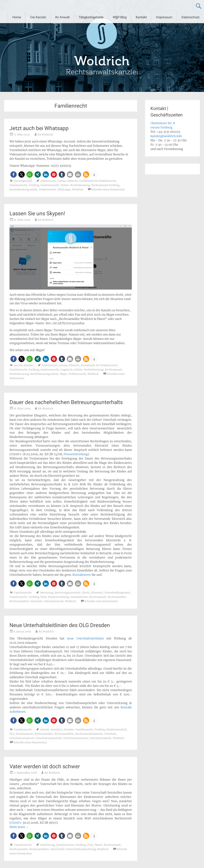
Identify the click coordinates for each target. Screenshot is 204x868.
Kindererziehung (58, 597)
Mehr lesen (19, 827)
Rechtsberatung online (23, 189)
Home (17, 17)
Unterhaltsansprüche (49, 738)
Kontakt (141, 17)
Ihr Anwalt (62, 17)
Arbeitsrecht (48, 181)
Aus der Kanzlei (24, 365)
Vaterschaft (57, 849)
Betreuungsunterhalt (68, 593)
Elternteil (97, 593)
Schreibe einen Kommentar (108, 189)
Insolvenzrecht (50, 185)
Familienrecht (18, 185)
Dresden (69, 729)
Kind (43, 597)
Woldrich (78, 189)
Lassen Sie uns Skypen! (37, 213)
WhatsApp (64, 189)
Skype (63, 374)
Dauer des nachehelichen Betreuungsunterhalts (66, 402)
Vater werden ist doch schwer (45, 766)
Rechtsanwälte (117, 597)
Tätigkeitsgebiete (91, 17)
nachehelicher (79, 597)
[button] (14, 174)
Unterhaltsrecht (54, 601)
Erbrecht (73, 181)
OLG (12, 734)
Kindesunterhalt (117, 729)
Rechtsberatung (19, 374)
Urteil (15, 823)
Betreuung (47, 593)
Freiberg (34, 185)
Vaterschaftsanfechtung (81, 849)
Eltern (86, 593)
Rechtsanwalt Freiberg (105, 185)
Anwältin (56, 729)
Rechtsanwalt (113, 370)
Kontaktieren (82, 575)
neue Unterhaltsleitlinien (85, 638)
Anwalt (45, 729)
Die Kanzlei (38, 17)
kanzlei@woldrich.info (166, 136)
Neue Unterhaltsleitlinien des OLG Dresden (60, 625)
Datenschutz (190, 17)
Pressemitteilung (76, 454)
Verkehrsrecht (48, 189)
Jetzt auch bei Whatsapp (39, 128)
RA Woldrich (45, 135)
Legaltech (67, 370)
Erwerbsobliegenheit (117, 593)
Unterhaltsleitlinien (76, 738)
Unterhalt (36, 601)
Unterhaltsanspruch (22, 738)
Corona (62, 181)
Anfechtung (48, 845)
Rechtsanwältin (19, 601)
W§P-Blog (120, 17)
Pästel (98, 845)
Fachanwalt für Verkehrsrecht (98, 181)
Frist (90, 845)
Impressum (164, 17)
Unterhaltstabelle (100, 738)
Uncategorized (23, 181)
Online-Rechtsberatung (75, 185)
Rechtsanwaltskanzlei (89, 734)
